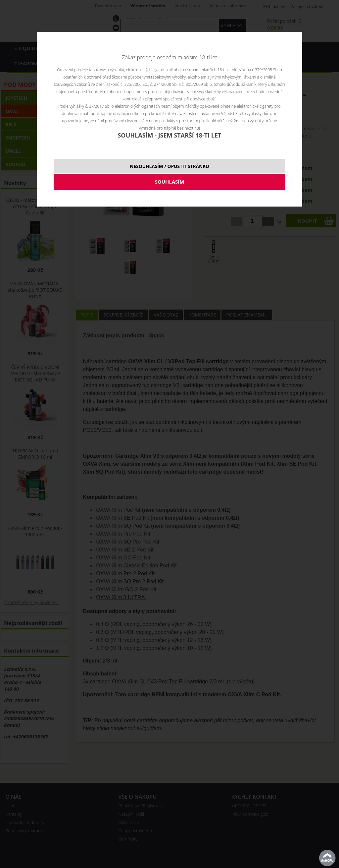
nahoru (327, 858)
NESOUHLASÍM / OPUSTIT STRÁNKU (169, 166)
